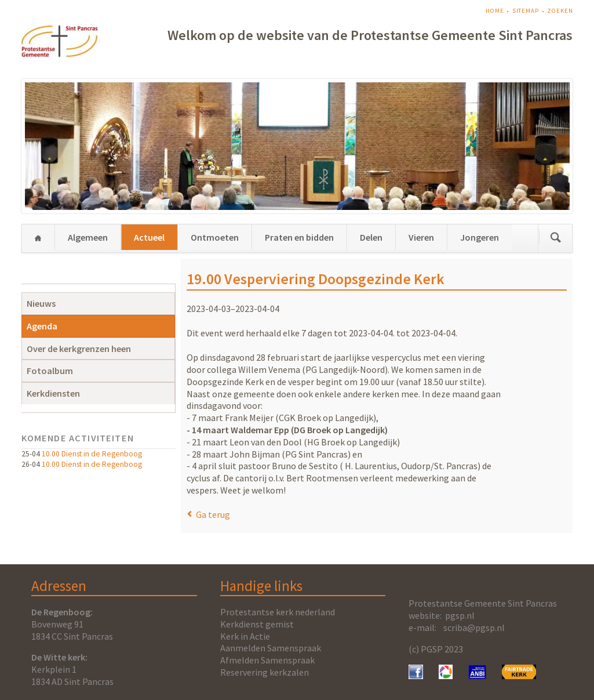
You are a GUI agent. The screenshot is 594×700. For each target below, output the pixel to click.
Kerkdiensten (53, 393)
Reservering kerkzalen (265, 672)
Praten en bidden (299, 237)
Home (495, 11)
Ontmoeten (215, 237)
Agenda (42, 326)
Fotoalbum (50, 371)
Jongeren (480, 237)
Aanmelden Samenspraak (271, 648)
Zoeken (560, 11)
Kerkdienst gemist (257, 624)
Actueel (149, 237)
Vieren (421, 237)
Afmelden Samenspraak (267, 660)
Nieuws (41, 303)
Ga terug (213, 514)
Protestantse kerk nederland (278, 612)
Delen (371, 237)
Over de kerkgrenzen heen (79, 349)
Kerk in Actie (245, 636)
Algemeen (88, 237)
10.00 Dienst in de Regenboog (92, 454)
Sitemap (526, 11)
